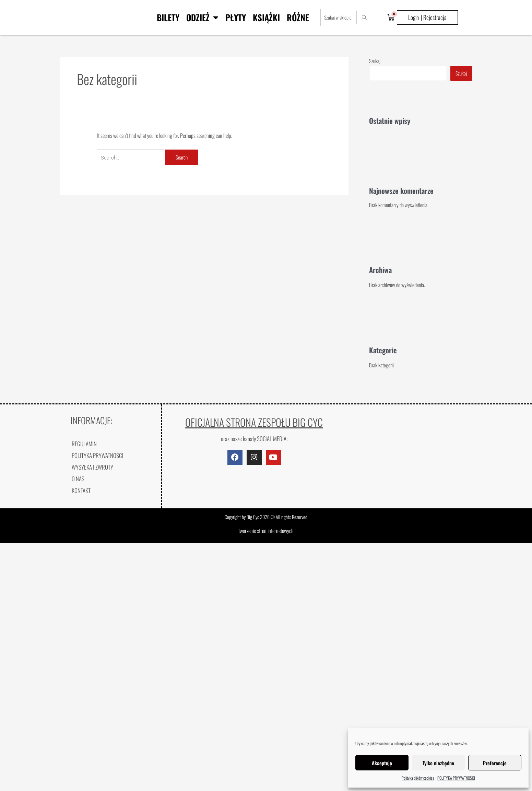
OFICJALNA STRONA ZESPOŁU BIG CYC (254, 422)
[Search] (364, 17)
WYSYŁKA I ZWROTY (92, 467)
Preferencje (495, 763)
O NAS (78, 479)
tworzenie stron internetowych (266, 531)
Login (413, 17)
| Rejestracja (434, 17)
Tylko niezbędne (438, 763)
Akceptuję (382, 763)
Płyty (236, 17)
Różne (298, 17)
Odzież (202, 17)
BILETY (168, 17)
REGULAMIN (84, 444)
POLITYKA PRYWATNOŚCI (456, 778)
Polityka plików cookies (418, 778)
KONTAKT (81, 490)
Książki (266, 17)
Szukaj (375, 61)
